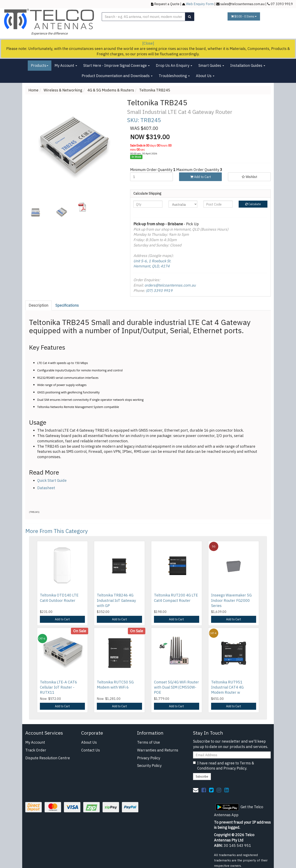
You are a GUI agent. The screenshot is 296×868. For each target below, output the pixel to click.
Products (40, 65)
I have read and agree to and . (224, 766)
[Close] (148, 43)
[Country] (183, 204)
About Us (205, 76)
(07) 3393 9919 (159, 291)
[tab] (39, 305)
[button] (249, 177)
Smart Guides (211, 65)
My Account (66, 65)
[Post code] (218, 204)
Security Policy (149, 766)
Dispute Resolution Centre (48, 758)
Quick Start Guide (52, 480)
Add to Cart (201, 177)
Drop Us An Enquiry (174, 65)
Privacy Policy (149, 758)
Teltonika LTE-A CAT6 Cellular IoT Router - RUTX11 (58, 687)
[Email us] (196, 790)
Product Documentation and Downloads (117, 76)
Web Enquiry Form (200, 4)
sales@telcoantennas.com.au (242, 4)
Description (38, 305)
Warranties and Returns (158, 750)
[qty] (148, 204)
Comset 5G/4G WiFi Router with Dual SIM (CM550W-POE (176, 687)
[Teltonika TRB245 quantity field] (151, 177)
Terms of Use (149, 742)
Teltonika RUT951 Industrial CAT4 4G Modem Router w (227, 687)
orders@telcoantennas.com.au (170, 285)
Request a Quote (167, 4)
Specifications (67, 305)
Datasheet (46, 488)
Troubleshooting (174, 76)
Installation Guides (248, 65)
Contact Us (91, 750)
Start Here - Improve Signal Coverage (116, 65)
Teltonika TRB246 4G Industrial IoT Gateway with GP (116, 600)
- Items (244, 16)
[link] (204, 790)
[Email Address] (232, 755)
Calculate (253, 204)
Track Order (36, 750)
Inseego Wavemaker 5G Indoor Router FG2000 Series (231, 600)
